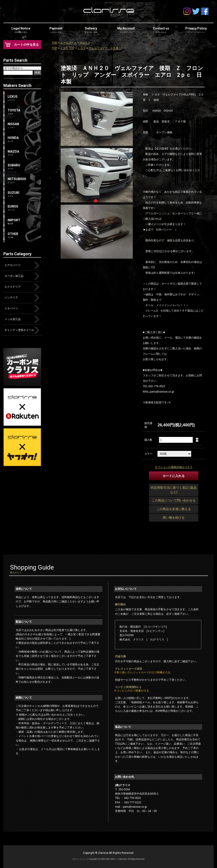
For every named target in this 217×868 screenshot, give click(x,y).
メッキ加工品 (13, 319)
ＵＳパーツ (11, 308)
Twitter (196, 11)
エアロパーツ (68, 43)
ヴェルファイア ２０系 (104, 48)
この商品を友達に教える (174, 509)
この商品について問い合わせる (174, 500)
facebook (205, 11)
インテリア (11, 298)
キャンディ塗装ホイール (19, 330)
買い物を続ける (174, 518)
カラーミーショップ (80, 859)
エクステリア (13, 287)
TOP (54, 43)
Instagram (187, 11)
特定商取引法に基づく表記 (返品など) (174, 490)
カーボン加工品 (14, 276)
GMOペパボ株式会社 (119, 859)
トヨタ (64, 48)
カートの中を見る (27, 45)
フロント (85, 43)
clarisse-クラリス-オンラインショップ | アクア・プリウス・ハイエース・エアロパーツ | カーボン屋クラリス (108, 11)
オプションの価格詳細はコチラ (174, 467)
